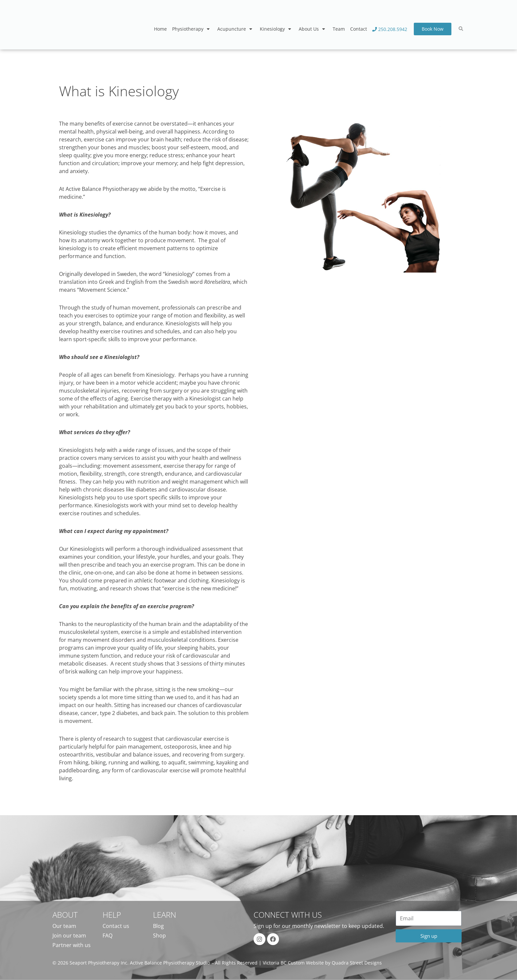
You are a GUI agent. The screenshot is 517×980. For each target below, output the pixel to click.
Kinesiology (277, 29)
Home (160, 29)
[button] (461, 29)
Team (339, 29)
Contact (359, 29)
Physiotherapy (192, 29)
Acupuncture (236, 29)
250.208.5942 (390, 29)
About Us (313, 29)
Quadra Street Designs (357, 963)
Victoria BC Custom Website (293, 963)
